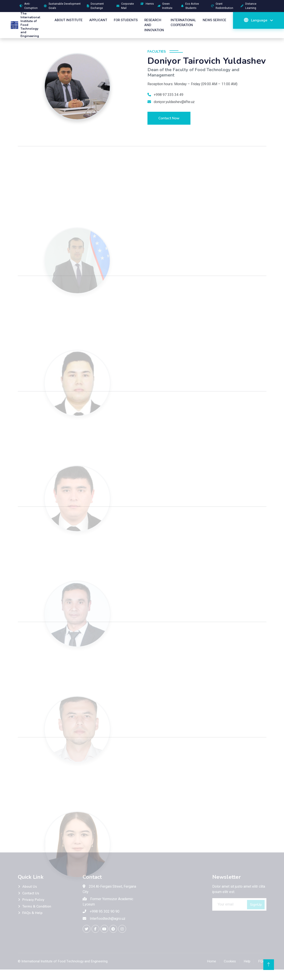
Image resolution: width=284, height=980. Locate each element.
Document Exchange (95, 6)
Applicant (98, 20)
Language (256, 20)
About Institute (69, 20)
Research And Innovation (154, 25)
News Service (215, 20)
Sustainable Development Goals (62, 6)
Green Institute (165, 6)
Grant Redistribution (222, 6)
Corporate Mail (125, 6)
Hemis (147, 4)
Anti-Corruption (29, 6)
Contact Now (169, 118)
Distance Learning (248, 6)
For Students (126, 20)
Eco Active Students (190, 6)
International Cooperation (183, 23)
